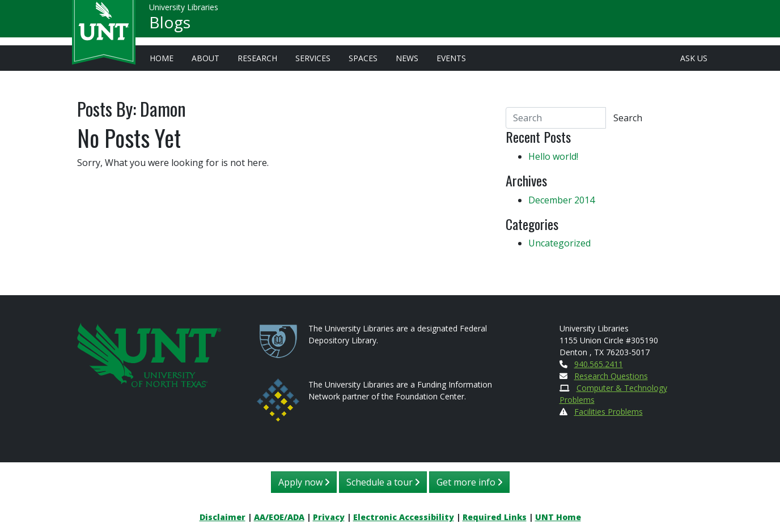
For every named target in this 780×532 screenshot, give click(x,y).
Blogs (170, 26)
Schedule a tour (383, 482)
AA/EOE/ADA (279, 517)
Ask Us (694, 58)
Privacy (329, 517)
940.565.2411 (599, 364)
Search (628, 118)
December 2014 (561, 200)
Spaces (363, 58)
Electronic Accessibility (404, 517)
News (407, 58)
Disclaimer (222, 517)
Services (313, 58)
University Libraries (184, 11)
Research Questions (611, 376)
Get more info (469, 482)
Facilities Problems (609, 412)
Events (451, 58)
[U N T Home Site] (149, 354)
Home (162, 58)
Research (257, 58)
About (205, 58)
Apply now (304, 482)
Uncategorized (559, 243)
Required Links (495, 517)
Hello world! (553, 156)
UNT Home (558, 517)
